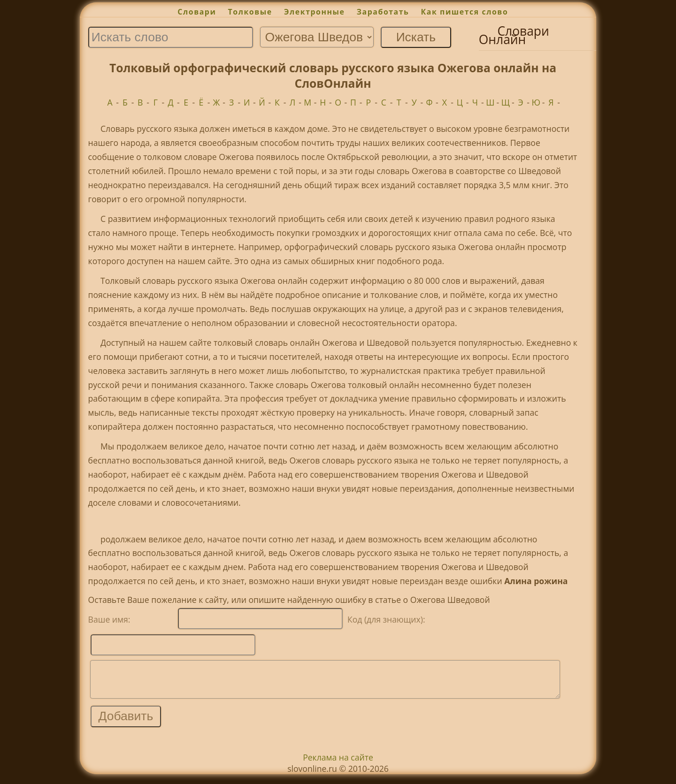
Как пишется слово (465, 12)
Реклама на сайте (338, 764)
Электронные (315, 12)
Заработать (383, 12)
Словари (197, 12)
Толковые (250, 12)
